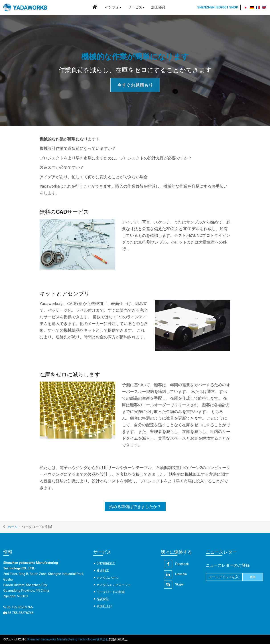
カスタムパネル (108, 578)
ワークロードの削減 (111, 592)
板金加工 (103, 571)
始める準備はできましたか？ (135, 507)
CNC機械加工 (106, 563)
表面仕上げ (104, 606)
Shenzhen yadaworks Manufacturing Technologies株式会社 (67, 639)
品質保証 (103, 599)
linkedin (175, 574)
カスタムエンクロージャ (114, 585)
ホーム (13, 527)
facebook (176, 564)
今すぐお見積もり (135, 85)
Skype (174, 585)
